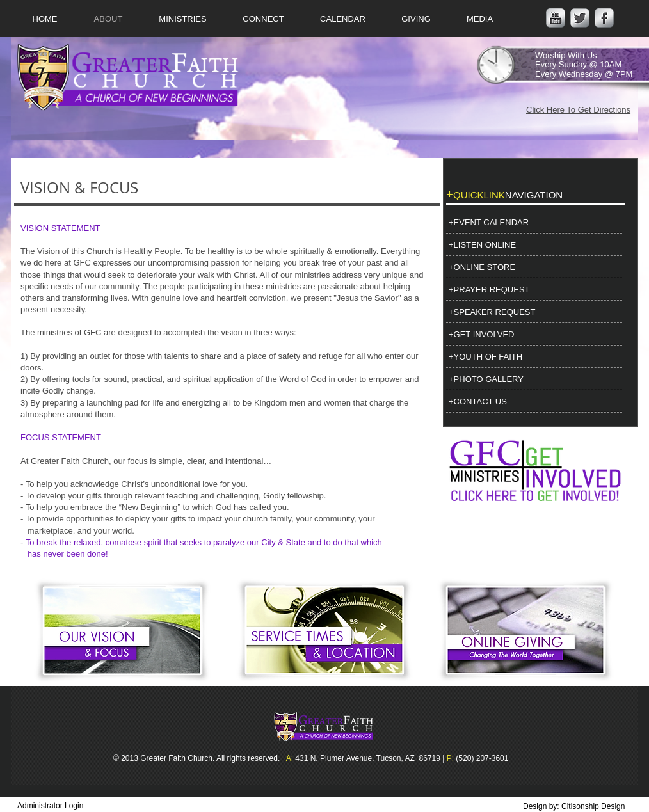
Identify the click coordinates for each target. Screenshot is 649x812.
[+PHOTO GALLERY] (533, 379)
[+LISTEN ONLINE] (533, 245)
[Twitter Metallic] (580, 18)
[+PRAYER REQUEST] (533, 290)
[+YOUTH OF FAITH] (533, 357)
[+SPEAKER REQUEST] (533, 312)
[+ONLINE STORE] (533, 267)
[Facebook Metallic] (604, 18)
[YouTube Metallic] (556, 18)
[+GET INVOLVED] (533, 335)
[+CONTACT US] (533, 402)
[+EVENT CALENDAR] (533, 223)
